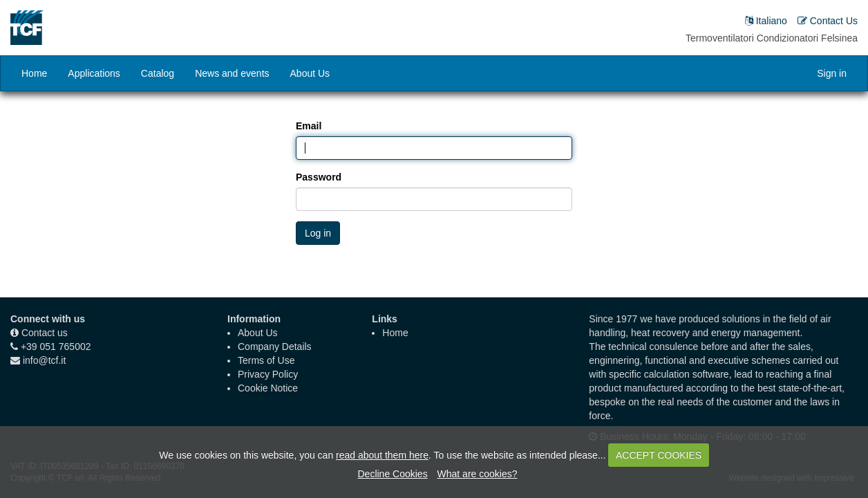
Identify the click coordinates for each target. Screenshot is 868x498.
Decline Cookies (392, 474)
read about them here (382, 455)
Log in (318, 233)
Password (319, 177)
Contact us (45, 333)
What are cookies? (478, 474)
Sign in (832, 73)
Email (309, 126)
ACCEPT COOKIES (659, 455)
